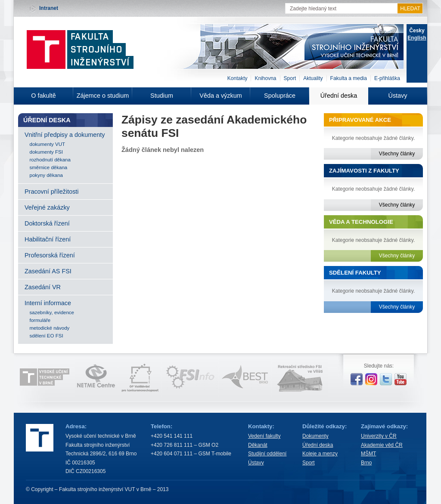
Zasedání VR (43, 287)
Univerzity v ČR (379, 436)
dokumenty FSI (46, 152)
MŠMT (368, 454)
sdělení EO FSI (47, 336)
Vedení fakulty (264, 436)
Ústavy (398, 96)
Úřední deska (339, 96)
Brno (366, 463)
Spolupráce (280, 96)
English (417, 38)
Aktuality (313, 78)
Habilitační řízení (48, 239)
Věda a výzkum (220, 96)
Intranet (49, 8)
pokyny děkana (46, 175)
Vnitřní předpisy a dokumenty (65, 135)
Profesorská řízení (50, 255)
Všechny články (397, 154)
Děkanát (258, 445)
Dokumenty (315, 436)
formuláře (40, 320)
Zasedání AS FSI (48, 271)
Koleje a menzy (320, 454)
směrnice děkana (49, 167)
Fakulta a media (349, 78)
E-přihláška (387, 78)
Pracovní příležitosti (52, 192)
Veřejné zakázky (47, 207)
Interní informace (48, 303)
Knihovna (265, 78)
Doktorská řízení (47, 223)
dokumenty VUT (48, 144)
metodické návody (50, 328)
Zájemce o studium (103, 96)
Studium (162, 96)
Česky (417, 31)
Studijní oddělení (267, 454)
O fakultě (43, 96)
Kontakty (238, 78)
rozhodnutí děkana (50, 160)
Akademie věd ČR (382, 445)
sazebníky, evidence (52, 312)
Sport (290, 78)
